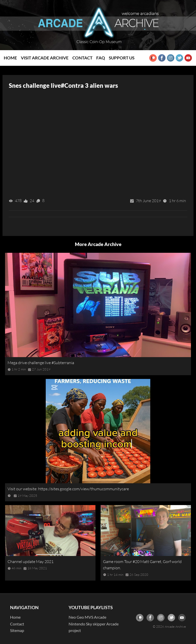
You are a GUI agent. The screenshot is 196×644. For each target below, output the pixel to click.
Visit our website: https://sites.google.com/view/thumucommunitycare (68, 489)
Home (10, 58)
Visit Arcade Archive (45, 58)
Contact (82, 58)
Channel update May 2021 (31, 561)
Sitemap (17, 630)
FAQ (101, 58)
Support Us (122, 58)
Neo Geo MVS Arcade (87, 617)
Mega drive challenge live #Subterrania (41, 363)
